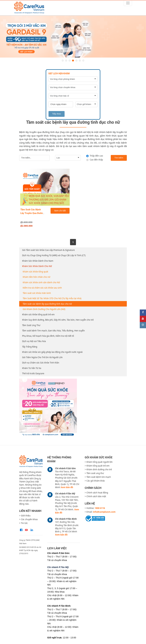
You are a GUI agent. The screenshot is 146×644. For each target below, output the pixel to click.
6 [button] (80, 61)
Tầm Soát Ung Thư (31, 325)
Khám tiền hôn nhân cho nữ (37, 277)
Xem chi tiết (60, 211)
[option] (73, 37)
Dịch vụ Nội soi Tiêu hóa (34, 341)
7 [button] (83, 61)
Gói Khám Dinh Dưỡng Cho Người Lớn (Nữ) (44, 309)
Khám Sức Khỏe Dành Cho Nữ (37, 266)
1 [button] (63, 61)
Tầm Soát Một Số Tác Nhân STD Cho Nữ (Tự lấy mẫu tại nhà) (52, 298)
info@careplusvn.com (104, 512)
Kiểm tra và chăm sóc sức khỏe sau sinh (42, 288)
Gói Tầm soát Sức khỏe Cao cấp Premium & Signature (48, 250)
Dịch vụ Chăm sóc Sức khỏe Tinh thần (41, 363)
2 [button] (66, 61)
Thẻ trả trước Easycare (33, 373)
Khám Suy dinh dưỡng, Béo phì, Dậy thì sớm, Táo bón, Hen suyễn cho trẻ (58, 320)
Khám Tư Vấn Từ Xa (32, 368)
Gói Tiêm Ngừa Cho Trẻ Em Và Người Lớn (42, 357)
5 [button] (76, 61)
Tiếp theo (57, 114)
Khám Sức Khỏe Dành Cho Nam (38, 261)
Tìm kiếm (119, 158)
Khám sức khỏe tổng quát (35, 272)
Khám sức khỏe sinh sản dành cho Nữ (41, 282)
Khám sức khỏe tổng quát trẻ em (38, 314)
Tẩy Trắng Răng (30, 347)
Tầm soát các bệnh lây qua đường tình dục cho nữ (47, 304)
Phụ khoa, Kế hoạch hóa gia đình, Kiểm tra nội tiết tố (48, 336)
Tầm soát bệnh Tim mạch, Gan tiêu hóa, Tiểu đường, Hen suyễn (54, 331)
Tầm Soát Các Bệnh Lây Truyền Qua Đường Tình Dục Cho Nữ (32, 213)
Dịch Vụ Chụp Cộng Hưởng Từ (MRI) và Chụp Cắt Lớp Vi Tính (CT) (54, 255)
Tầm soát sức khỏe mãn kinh (37, 293)
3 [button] (70, 61)
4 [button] (73, 61)
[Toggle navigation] (128, 3)
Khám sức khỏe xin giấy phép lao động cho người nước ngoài (52, 352)
